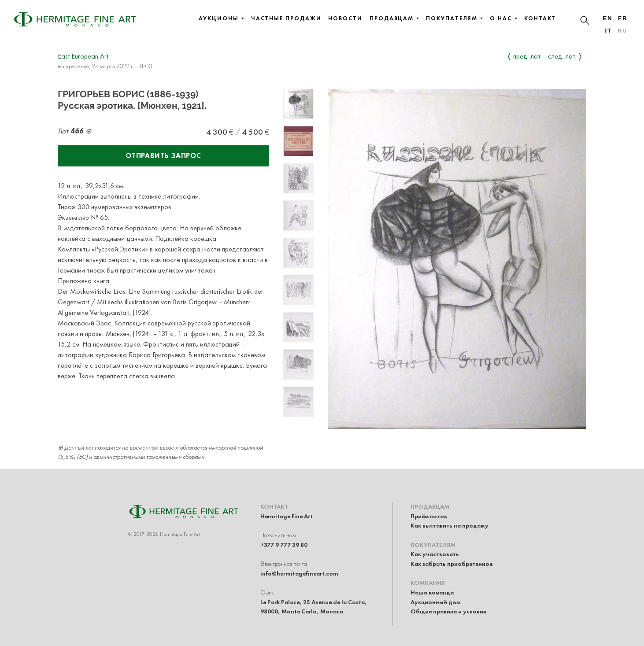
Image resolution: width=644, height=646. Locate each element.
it (608, 31)
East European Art (83, 56)
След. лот (562, 56)
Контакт (540, 18)
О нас (503, 18)
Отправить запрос (163, 156)
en (607, 18)
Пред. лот (527, 56)
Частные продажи (286, 18)
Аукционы (221, 18)
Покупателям (454, 18)
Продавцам (394, 18)
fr (623, 18)
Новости (345, 18)
